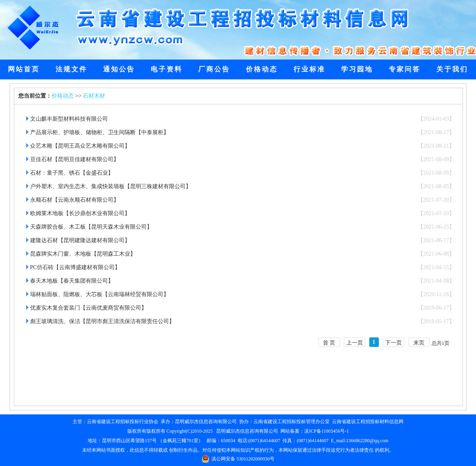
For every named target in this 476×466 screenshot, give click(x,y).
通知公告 (119, 69)
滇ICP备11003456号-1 (326, 431)
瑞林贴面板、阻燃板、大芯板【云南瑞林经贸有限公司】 (100, 294)
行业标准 (309, 69)
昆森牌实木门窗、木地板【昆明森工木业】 (83, 254)
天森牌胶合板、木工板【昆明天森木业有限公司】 (91, 227)
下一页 (393, 343)
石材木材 (94, 96)
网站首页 (24, 69)
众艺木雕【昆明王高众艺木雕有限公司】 (80, 146)
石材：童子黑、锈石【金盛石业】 (72, 173)
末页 (419, 343)
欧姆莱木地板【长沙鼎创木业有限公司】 (80, 213)
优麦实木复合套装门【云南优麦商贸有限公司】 (88, 308)
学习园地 (357, 69)
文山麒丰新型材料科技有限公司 (69, 119)
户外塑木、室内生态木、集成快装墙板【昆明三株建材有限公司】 (111, 186)
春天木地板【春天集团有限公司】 (72, 281)
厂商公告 (214, 69)
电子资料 (167, 69)
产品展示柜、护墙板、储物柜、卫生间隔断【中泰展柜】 (100, 132)
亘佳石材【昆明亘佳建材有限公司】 (75, 159)
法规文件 (71, 69)
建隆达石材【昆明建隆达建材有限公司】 (80, 240)
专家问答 (405, 69)
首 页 (329, 343)
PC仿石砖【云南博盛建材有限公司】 (75, 267)
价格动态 (262, 69)
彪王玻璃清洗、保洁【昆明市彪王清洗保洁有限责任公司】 (102, 321)
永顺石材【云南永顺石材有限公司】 (75, 200)
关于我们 (452, 69)
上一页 (355, 343)
